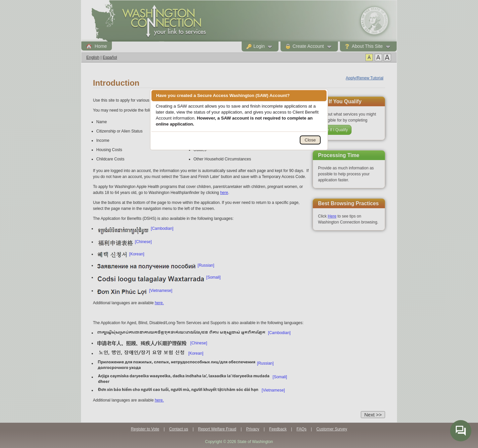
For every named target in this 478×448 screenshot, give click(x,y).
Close (310, 140)
